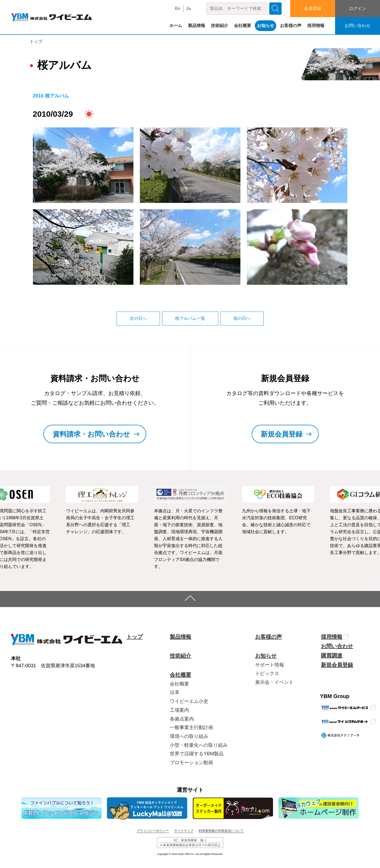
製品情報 (197, 26)
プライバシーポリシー (153, 831)
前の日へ (242, 318)
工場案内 (179, 710)
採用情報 (316, 26)
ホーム (176, 26)
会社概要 (243, 26)
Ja (189, 8)
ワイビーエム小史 (189, 701)
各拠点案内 (182, 719)
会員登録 (313, 8)
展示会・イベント (274, 682)
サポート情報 (270, 665)
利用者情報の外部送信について (221, 831)
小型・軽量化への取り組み (199, 745)
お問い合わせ (358, 26)
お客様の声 (291, 26)
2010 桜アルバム (51, 96)
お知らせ (266, 26)
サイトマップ (184, 831)
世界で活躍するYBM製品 (197, 754)
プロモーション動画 (191, 763)
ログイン (358, 8)
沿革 (175, 692)
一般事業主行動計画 (191, 727)
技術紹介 (220, 26)
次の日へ (138, 318)
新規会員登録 (337, 665)
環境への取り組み (189, 736)
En (178, 8)
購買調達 (332, 655)
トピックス (267, 673)
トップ (36, 41)
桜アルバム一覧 (190, 318)
